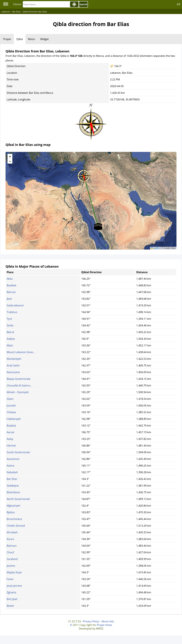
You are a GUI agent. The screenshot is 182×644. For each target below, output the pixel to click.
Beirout (11, 292)
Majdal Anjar (14, 572)
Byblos (11, 512)
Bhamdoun (13, 492)
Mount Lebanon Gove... (21, 352)
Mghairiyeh (13, 506)
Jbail (9, 299)
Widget (44, 39)
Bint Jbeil (12, 599)
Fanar (10, 579)
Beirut (10, 332)
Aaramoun (13, 459)
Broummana (14, 519)
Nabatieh (12, 472)
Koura (10, 539)
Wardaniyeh (14, 359)
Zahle (10, 325)
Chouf (10, 552)
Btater (10, 606)
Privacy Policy (91, 621)
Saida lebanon (15, 305)
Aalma (10, 466)
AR (178, 4)
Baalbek (11, 285)
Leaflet (155, 248)
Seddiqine (13, 486)
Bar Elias (12, 479)
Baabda (11, 426)
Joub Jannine (14, 586)
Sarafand (12, 559)
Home (17, 4)
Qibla (20, 39)
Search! (83, 4)
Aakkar (11, 339)
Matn (10, 345)
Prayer (7, 39)
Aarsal (10, 432)
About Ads (108, 621)
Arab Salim (13, 365)
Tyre (9, 319)
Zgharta (11, 592)
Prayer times (104, 625)
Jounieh (11, 406)
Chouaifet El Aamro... (19, 385)
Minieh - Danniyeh (18, 392)
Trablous (12, 312)
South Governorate (18, 452)
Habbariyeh (14, 419)
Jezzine (11, 566)
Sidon (10, 399)
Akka (10, 279)
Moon (32, 39)
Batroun (12, 546)
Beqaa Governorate (18, 379)
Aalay (10, 439)
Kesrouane (13, 372)
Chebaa (11, 412)
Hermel (11, 446)
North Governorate (18, 499)
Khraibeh (12, 532)
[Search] (46, 4)
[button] (84, 175)
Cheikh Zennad (16, 526)
